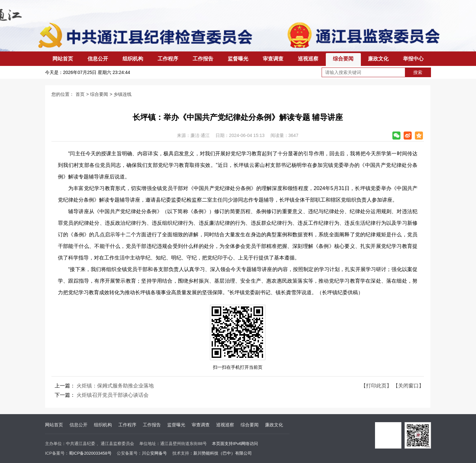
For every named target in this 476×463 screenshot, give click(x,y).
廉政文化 (378, 59)
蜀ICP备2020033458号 (90, 453)
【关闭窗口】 (408, 386)
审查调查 (273, 59)
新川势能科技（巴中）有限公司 (223, 453)
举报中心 (413, 59)
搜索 (418, 72)
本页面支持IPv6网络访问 (235, 444)
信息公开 (98, 59)
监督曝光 (238, 59)
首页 (80, 94)
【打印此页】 (376, 386)
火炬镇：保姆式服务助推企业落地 (115, 386)
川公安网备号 (154, 453)
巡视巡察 (308, 59)
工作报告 (203, 59)
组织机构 (133, 59)
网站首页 (63, 59)
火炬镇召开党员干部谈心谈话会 (113, 395)
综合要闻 (343, 59)
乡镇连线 (123, 94)
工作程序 (168, 59)
